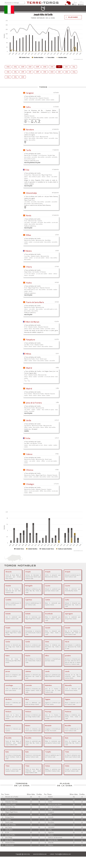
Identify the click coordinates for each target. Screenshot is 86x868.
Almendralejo (31, 193)
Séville (29, 421)
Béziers (29, 251)
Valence (29, 454)
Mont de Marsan (33, 322)
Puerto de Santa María (35, 302)
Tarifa (29, 150)
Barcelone (30, 130)
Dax (28, 170)
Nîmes (29, 354)
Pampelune (31, 340)
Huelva (29, 283)
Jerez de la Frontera (34, 403)
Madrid (29, 368)
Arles (28, 438)
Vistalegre (30, 484)
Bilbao (29, 235)
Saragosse (30, 93)
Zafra (28, 107)
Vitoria (29, 267)
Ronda (29, 216)
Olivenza (30, 470)
